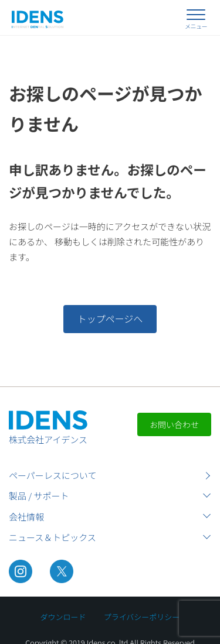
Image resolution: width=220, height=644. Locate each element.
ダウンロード (63, 617)
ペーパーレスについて (53, 475)
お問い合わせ (174, 424)
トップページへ (110, 318)
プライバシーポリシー (142, 617)
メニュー (196, 26)
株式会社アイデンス (48, 439)
